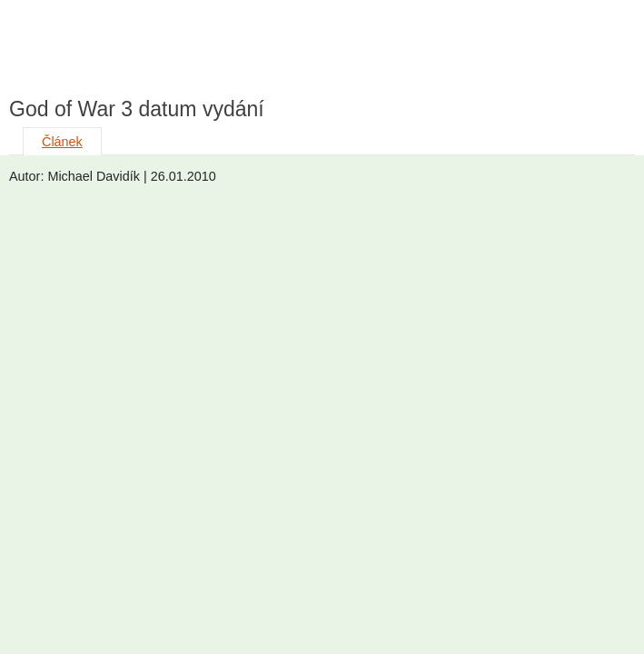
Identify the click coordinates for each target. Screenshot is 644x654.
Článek (62, 142)
